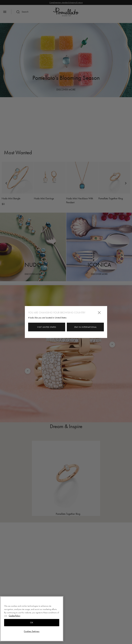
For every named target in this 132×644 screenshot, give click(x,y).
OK (32, 623)
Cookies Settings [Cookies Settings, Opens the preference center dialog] (32, 631)
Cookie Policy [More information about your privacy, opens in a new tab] (14, 616)
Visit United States (47, 327)
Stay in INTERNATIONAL (85, 327)
